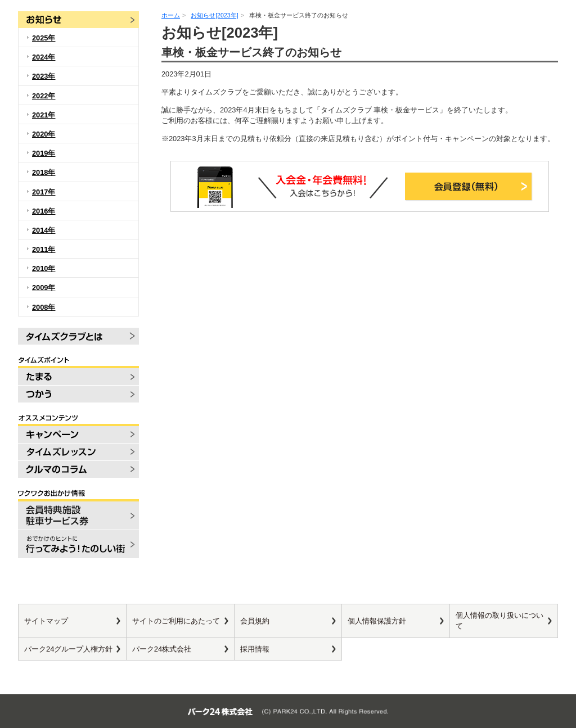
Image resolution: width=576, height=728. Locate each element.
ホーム (171, 15)
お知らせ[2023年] (215, 15)
